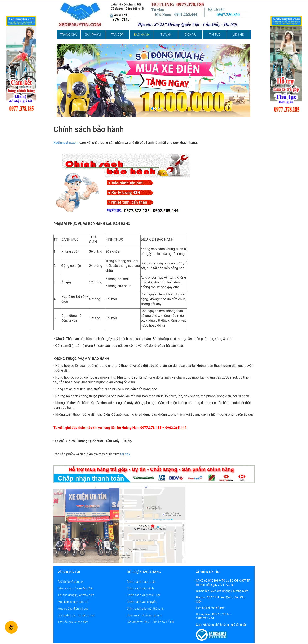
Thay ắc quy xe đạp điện (73, 622)
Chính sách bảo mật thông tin (146, 609)
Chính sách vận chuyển (142, 602)
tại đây (125, 454)
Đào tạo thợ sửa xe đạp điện (76, 588)
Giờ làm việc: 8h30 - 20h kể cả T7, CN (150, 622)
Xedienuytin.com (66, 143)
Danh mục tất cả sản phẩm (144, 615)
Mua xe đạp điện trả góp (73, 609)
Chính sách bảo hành (140, 588)
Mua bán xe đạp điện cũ (73, 602)
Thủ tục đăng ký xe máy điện (76, 595)
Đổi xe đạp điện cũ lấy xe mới (76, 615)
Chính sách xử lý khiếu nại (143, 595)
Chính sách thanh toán (141, 582)
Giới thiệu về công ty (71, 582)
